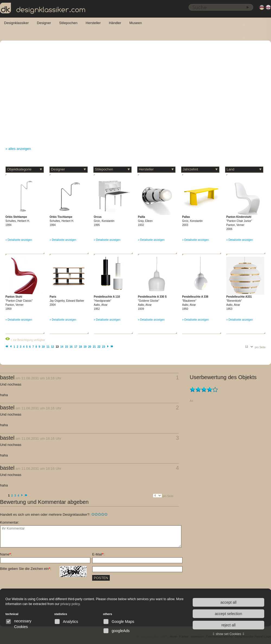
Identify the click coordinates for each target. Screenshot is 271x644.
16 (71, 347)
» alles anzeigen (18, 149)
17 (76, 347)
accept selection (228, 614)
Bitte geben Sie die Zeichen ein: (43, 569)
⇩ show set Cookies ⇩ (229, 634)
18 (80, 347)
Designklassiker (16, 23)
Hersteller (93, 23)
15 (67, 347)
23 (104, 347)
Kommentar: (10, 522)
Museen (135, 23)
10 (43, 347)
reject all (228, 625)
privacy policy (70, 604)
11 (48, 347)
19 (85, 347)
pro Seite (260, 347)
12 (52, 347)
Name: (6, 554)
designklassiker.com (43, 8)
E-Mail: (98, 554)
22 (99, 347)
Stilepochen (68, 23)
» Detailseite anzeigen (19, 240)
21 (94, 347)
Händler (115, 23)
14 (62, 347)
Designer (44, 23)
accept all (228, 602)
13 (57, 347)
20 (90, 347)
